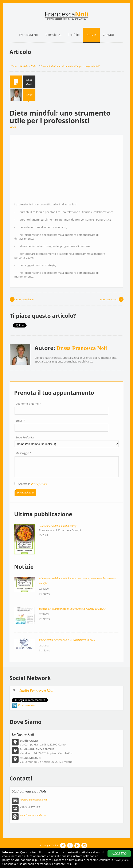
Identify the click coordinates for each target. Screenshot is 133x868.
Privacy (44, 845)
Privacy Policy (39, 484)
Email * (20, 421)
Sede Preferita (25, 437)
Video (13, 127)
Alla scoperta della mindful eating (58, 526)
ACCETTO (119, 854)
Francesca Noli (27, 705)
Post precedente (25, 299)
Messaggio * (23, 453)
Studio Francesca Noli (36, 691)
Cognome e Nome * (28, 404)
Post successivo (109, 299)
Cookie (55, 845)
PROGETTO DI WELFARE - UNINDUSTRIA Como (68, 640)
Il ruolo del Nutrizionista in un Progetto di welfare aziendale (72, 609)
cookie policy (121, 860)
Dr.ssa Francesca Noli (82, 348)
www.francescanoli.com (33, 815)
